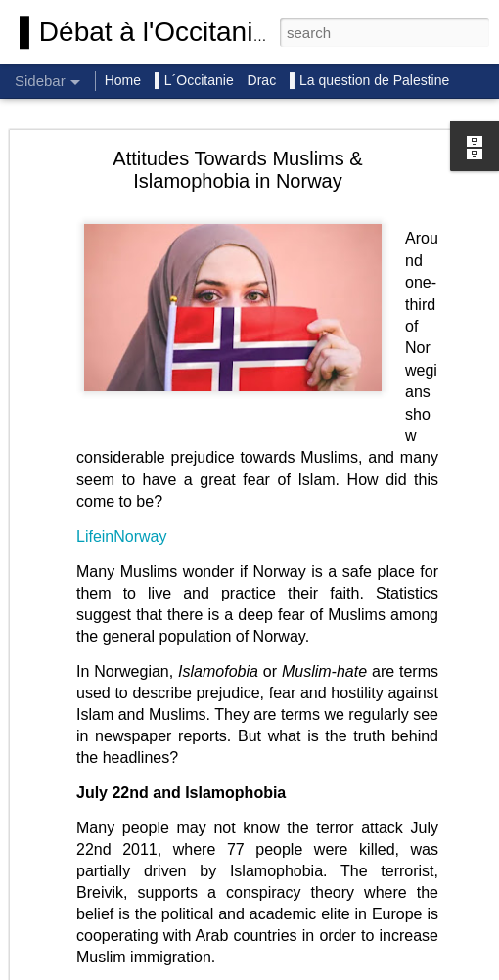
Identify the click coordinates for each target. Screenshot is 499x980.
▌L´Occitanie (196, 80)
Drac (262, 80)
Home (123, 80)
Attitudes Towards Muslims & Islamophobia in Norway (237, 170)
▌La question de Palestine (369, 80)
